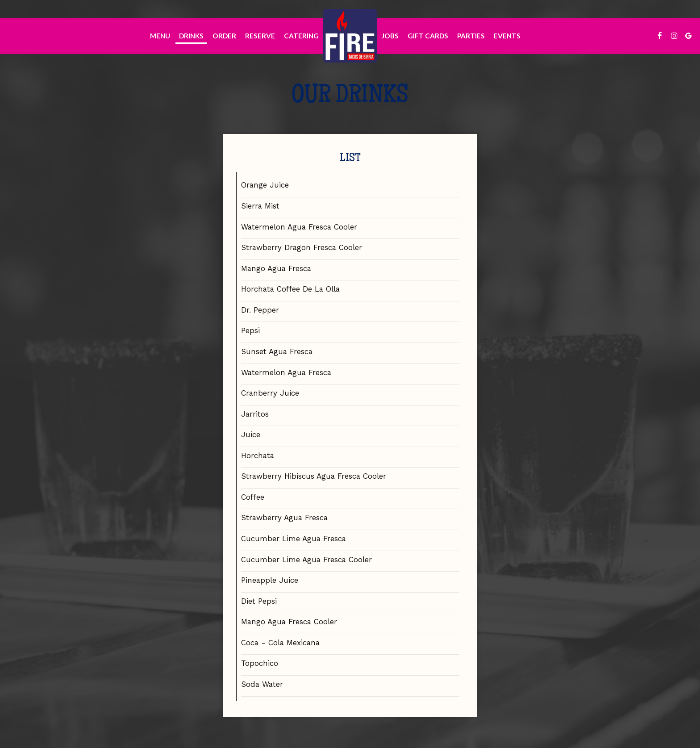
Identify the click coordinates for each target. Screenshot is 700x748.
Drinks (191, 36)
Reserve (260, 36)
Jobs (390, 36)
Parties (471, 36)
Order (224, 36)
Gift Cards (428, 36)
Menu (160, 36)
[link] (350, 36)
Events (507, 36)
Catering (301, 36)
